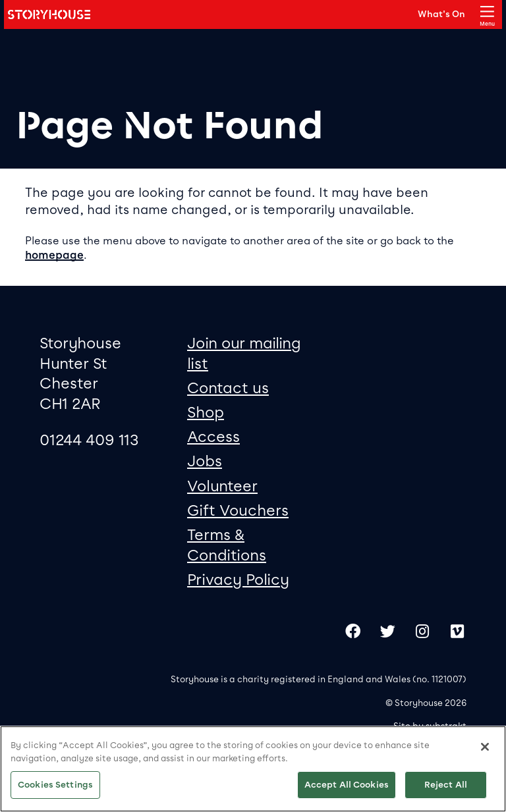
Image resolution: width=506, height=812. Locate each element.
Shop (206, 412)
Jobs (205, 461)
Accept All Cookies (347, 785)
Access (213, 437)
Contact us (228, 388)
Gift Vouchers (238, 510)
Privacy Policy (238, 580)
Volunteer (222, 486)
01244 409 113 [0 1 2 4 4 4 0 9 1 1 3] (89, 440)
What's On (441, 14)
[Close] (485, 747)
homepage (54, 255)
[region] (253, 769)
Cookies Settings (55, 785)
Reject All (446, 785)
